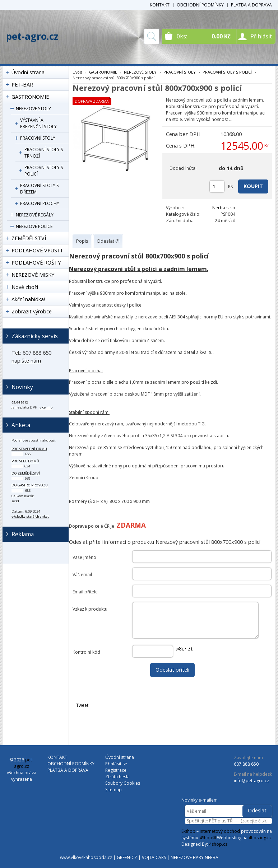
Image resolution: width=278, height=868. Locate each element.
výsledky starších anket (30, 516)
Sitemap (113, 790)
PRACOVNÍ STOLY (38, 138)
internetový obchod (220, 831)
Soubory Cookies (123, 783)
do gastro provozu (30, 485)
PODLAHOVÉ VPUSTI (37, 250)
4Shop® (208, 838)
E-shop (188, 831)
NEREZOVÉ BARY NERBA (194, 857)
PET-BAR (22, 85)
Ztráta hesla (117, 777)
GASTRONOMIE (30, 97)
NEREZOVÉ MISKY (33, 275)
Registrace (116, 770)
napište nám (26, 361)
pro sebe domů (25, 461)
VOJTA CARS (154, 857)
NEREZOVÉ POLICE (34, 226)
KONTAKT (160, 5)
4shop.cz (218, 844)
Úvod (77, 72)
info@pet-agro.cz (251, 781)
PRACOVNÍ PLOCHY (40, 203)
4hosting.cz (260, 838)
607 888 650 (246, 764)
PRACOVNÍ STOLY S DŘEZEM (39, 189)
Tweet (82, 705)
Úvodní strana (28, 72)
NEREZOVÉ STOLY (33, 109)
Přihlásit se (116, 764)
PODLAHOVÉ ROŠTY (36, 263)
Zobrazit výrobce (32, 311)
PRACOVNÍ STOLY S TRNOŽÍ (44, 153)
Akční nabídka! (28, 299)
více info (46, 407)
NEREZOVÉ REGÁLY (35, 215)
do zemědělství (26, 473)
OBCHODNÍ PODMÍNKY (200, 5)
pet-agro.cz (32, 36)
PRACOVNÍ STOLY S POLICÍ (44, 171)
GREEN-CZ (127, 857)
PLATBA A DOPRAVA (251, 5)
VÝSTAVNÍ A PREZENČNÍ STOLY (38, 123)
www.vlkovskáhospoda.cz (86, 857)
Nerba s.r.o (224, 208)
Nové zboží (25, 287)
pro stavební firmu (29, 449)
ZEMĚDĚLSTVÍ (29, 238)
